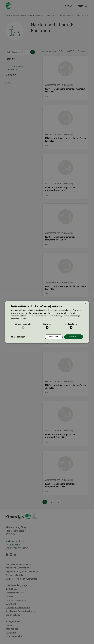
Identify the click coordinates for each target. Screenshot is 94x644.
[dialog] (47, 322)
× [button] (86, 303)
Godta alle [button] (73, 337)
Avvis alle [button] (53, 337)
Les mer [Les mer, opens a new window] (23, 319)
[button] (18, 337)
